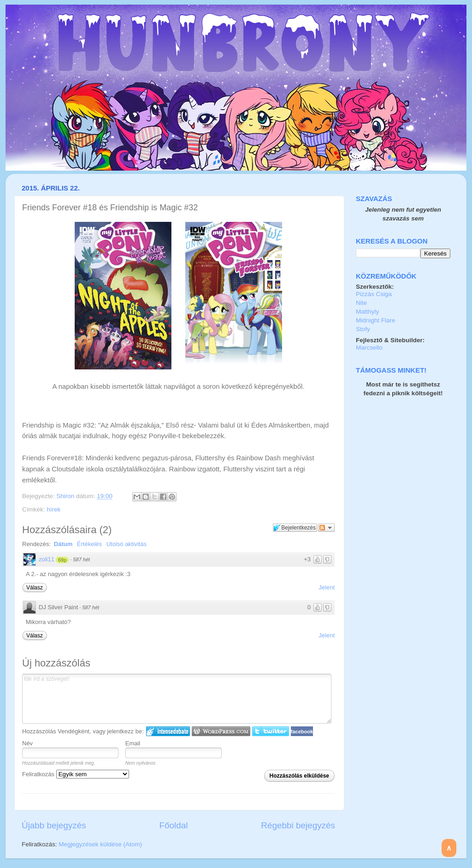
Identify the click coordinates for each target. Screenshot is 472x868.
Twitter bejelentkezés (271, 731)
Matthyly (367, 312)
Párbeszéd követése (326, 528)
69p (62, 560)
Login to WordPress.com (221, 731)
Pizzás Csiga (374, 294)
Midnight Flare (376, 320)
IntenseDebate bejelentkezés (168, 731)
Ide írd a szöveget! (177, 699)
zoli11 (47, 559)
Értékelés (89, 544)
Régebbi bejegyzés (298, 825)
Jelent (327, 587)
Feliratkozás (76, 774)
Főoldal (174, 825)
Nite (361, 303)
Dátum (63, 544)
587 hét (81, 559)
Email (133, 743)
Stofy (363, 329)
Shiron (66, 496)
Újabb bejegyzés (54, 825)
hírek (53, 509)
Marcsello (369, 348)
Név (27, 743)
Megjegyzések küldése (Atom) (100, 844)
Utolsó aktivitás (127, 544)
